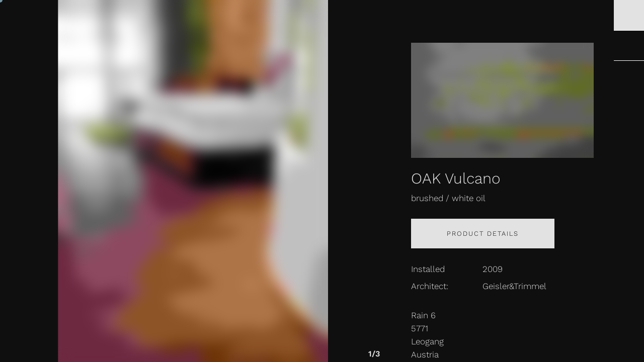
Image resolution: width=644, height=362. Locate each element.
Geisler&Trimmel (514, 286)
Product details (483, 234)
